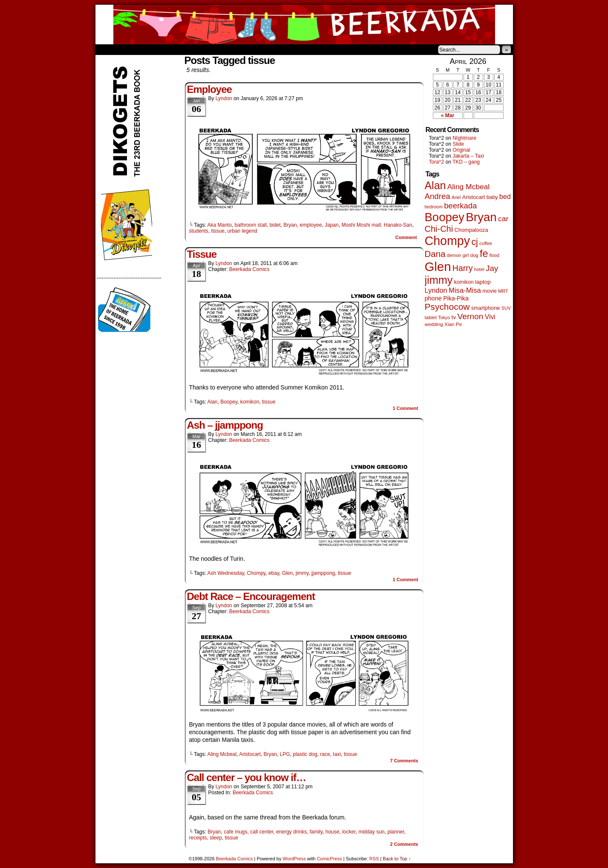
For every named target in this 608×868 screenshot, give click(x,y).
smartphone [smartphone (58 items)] (486, 308)
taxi (337, 754)
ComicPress (329, 859)
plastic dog (305, 754)
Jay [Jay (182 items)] (492, 268)
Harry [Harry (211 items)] (463, 268)
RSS (374, 859)
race (325, 754)
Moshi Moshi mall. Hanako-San (377, 225)
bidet (275, 225)
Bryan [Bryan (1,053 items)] (481, 217)
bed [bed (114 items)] (505, 196)
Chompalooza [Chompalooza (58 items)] (471, 230)
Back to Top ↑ (397, 859)
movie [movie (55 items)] (490, 291)
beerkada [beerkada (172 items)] (460, 206)
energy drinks (291, 832)
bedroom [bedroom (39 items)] (434, 207)
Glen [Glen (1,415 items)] (438, 267)
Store (159, 49)
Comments (404, 761)
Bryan (290, 225)
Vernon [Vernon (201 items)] (470, 316)
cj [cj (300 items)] (474, 242)
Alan (212, 402)
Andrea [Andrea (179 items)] (438, 196)
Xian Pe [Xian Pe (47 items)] (453, 324)
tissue (218, 231)
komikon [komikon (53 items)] (464, 282)
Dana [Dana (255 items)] (435, 254)
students (199, 231)
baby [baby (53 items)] (492, 197)
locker (349, 832)
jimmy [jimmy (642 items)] (439, 280)
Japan (332, 225)
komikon (250, 402)
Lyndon (224, 98)
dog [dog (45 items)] (474, 255)
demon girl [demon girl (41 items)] (458, 255)
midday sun (371, 832)
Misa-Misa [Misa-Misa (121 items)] (465, 290)
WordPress (294, 859)
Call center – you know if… (246, 777)
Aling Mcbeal (222, 754)
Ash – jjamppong (225, 425)
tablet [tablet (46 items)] (431, 317)
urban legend (242, 231)
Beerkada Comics (304, 25)
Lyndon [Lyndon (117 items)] (436, 290)
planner (396, 832)
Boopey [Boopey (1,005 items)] (445, 217)
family (316, 832)
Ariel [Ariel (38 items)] (456, 197)
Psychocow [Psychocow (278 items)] (447, 307)
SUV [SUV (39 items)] (506, 308)
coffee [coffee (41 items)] (486, 243)
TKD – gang (466, 162)
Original (461, 150)
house (333, 832)
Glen (287, 573)
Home (107, 49)
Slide (458, 144)
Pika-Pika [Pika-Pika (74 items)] (456, 298)
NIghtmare (464, 138)
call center (262, 832)
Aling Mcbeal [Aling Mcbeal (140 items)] (468, 187)
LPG (285, 754)
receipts (198, 838)
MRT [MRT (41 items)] (503, 291)
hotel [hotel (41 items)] (479, 269)
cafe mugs (235, 832)
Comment (406, 237)
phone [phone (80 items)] (433, 298)
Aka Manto (219, 225)
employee (311, 225)
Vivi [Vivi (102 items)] (490, 317)
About (133, 49)
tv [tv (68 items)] (454, 317)
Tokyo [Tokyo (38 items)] (444, 317)
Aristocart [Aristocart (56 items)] (474, 197)
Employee (209, 89)
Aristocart (250, 754)
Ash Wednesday (225, 573)
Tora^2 (437, 162)
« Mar (448, 115)
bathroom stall (251, 225)
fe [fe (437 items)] (484, 254)
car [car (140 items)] (503, 219)
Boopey (229, 402)
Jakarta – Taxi (468, 156)
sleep (216, 838)
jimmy (302, 573)
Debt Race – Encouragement (251, 596)
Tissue (202, 254)
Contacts (191, 49)
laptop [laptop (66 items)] (483, 282)
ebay (274, 573)
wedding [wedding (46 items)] (434, 324)
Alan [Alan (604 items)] (435, 185)
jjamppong (323, 573)
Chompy (256, 573)
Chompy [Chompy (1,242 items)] (448, 241)
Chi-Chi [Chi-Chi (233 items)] (439, 229)
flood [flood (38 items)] (494, 255)
